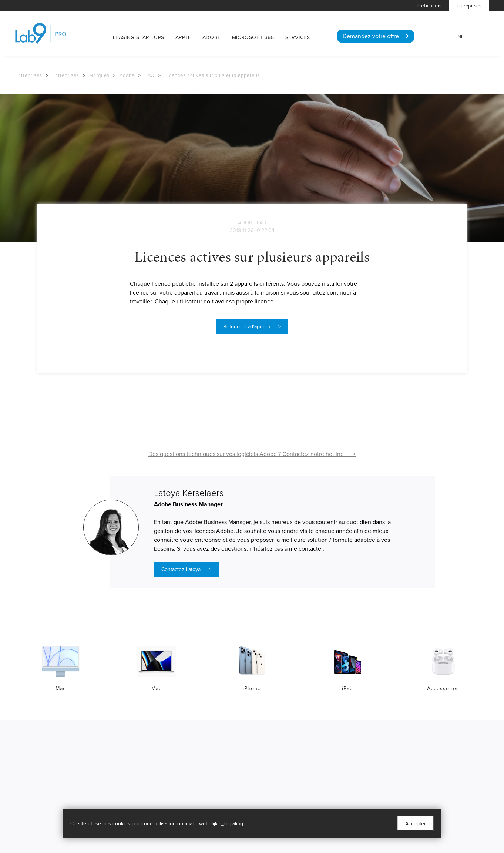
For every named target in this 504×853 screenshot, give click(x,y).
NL (461, 37)
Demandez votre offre (376, 36)
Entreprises (469, 6)
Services (298, 38)
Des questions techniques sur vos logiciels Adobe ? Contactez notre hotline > (252, 454)
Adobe (212, 38)
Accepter (416, 824)
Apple (183, 38)
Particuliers (429, 6)
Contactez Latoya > (186, 569)
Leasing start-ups (139, 38)
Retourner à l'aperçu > (252, 327)
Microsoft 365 (253, 38)
